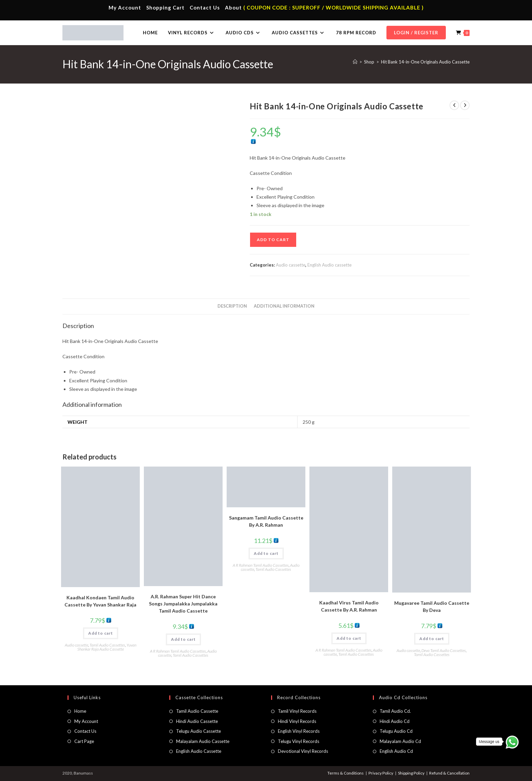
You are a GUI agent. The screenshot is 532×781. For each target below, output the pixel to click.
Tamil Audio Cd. (395, 711)
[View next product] (465, 105)
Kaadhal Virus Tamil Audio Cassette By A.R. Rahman (349, 606)
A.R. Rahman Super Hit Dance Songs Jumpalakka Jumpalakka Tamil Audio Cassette (183, 604)
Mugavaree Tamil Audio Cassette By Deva (432, 606)
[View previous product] (454, 105)
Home (80, 711)
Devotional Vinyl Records (303, 751)
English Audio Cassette (199, 751)
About (233, 7)
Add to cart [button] (101, 633)
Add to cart (273, 240)
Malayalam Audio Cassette (203, 741)
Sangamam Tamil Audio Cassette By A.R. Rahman (266, 521)
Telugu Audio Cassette (198, 731)
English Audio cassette (329, 265)
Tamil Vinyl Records (297, 711)
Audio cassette (291, 265)
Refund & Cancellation (449, 773)
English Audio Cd (396, 751)
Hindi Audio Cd (395, 721)
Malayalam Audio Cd (400, 741)
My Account (125, 7)
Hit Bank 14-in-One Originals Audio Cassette (425, 62)
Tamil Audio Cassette (197, 711)
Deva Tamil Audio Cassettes (444, 650)
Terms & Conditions (346, 773)
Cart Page (84, 741)
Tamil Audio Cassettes (107, 645)
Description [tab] (232, 306)
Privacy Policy (381, 773)
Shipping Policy (411, 773)
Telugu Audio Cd (396, 731)
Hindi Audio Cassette (197, 721)
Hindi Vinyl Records (297, 721)
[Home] (355, 62)
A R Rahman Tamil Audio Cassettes (178, 651)
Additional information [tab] (284, 306)
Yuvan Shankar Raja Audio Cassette (107, 647)
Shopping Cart (165, 7)
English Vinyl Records (299, 731)
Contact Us (205, 7)
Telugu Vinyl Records (299, 741)
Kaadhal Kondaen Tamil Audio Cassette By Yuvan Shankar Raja (100, 601)
